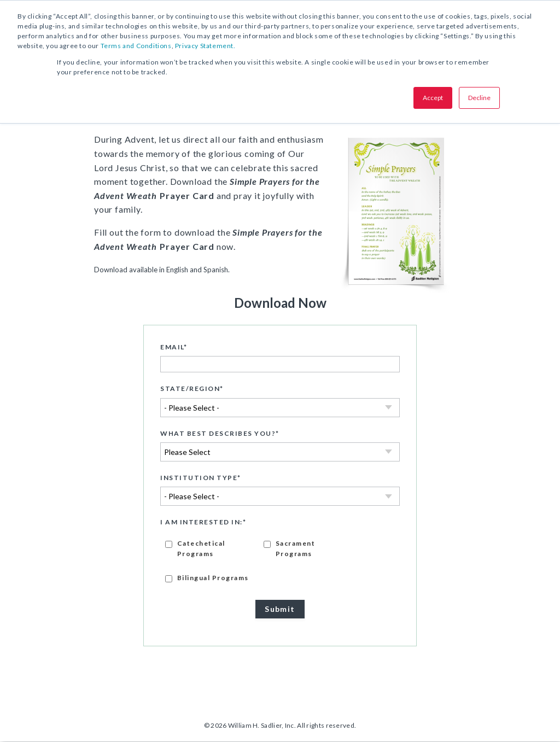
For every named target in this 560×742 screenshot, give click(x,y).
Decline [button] (479, 98)
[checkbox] (280, 561)
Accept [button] (433, 98)
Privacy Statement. (205, 46)
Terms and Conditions (136, 46)
